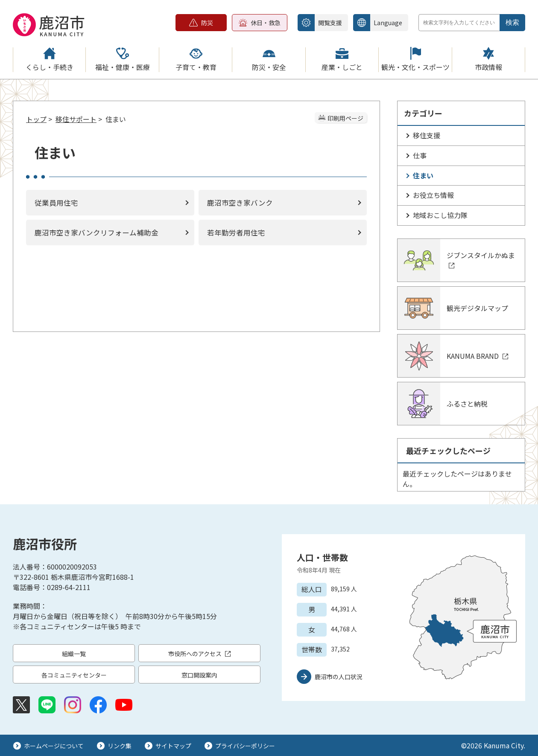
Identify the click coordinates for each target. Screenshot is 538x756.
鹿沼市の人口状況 (339, 677)
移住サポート (76, 119)
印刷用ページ (345, 118)
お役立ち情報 (433, 195)
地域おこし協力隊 (440, 215)
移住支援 (427, 135)
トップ (36, 119)
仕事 (420, 155)
